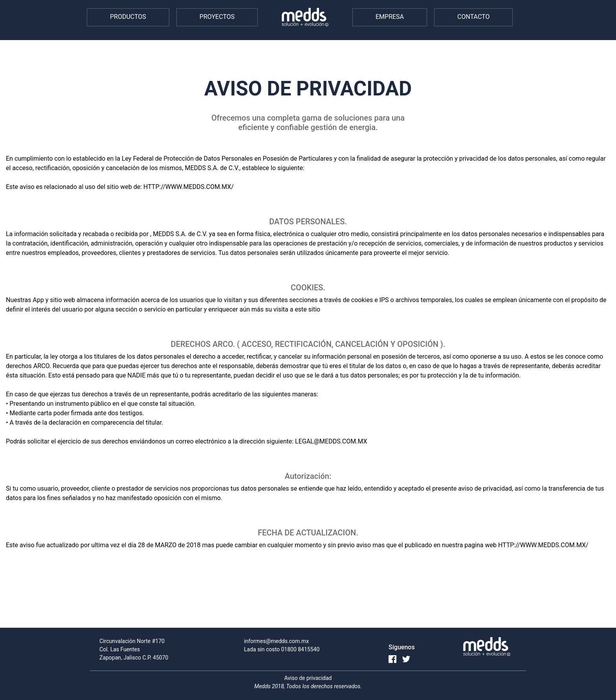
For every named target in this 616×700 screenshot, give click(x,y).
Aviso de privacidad (308, 678)
